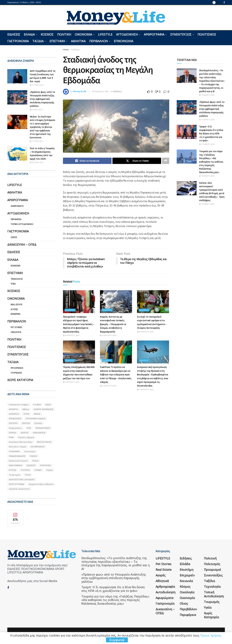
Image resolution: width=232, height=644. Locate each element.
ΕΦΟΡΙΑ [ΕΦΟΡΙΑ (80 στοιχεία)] (26, 423)
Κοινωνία (16, 266)
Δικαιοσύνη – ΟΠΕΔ (22, 245)
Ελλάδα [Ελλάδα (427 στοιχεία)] (38, 423)
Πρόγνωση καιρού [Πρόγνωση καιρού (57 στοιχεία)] (18, 461)
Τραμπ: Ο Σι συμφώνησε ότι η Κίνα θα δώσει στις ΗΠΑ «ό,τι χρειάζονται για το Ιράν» (211, 133)
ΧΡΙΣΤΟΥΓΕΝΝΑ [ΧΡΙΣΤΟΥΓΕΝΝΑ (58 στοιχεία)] (17, 484)
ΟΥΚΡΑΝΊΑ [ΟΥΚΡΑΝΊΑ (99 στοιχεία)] (14, 451)
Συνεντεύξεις (181, 34)
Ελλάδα (29, 34)
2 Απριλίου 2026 (145, 389)
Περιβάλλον (98, 41)
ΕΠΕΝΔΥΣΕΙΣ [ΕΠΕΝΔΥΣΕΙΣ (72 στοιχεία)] (15, 419)
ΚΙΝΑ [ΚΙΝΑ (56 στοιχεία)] (11, 437)
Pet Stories (16, 327)
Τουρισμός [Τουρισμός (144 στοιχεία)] (15, 475)
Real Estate (16, 305)
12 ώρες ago (37, 85)
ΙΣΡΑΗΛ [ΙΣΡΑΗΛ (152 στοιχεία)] (13, 433)
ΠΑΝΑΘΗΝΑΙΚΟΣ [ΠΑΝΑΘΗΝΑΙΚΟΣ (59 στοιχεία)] (17, 456)
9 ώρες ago (36, 110)
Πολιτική (64, 34)
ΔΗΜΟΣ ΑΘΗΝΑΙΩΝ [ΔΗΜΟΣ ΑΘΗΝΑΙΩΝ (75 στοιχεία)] (43, 409)
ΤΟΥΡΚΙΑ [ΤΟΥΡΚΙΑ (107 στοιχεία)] (25, 470)
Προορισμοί (17, 368)
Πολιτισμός (207, 34)
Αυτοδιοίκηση (127, 34)
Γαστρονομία (18, 41)
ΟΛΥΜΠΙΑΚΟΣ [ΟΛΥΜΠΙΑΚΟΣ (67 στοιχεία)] (38, 447)
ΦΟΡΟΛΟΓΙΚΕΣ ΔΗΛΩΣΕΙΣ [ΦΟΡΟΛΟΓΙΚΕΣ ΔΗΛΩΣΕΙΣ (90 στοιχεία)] (22, 479)
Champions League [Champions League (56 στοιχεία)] (19, 405)
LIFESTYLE (105, 34)
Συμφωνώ (117, 640)
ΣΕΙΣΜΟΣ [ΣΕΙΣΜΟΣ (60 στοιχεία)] (31, 465)
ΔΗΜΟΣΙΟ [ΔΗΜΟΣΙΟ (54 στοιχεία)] (14, 414)
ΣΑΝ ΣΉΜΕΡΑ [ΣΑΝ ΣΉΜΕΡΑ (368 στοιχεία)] (16, 465)
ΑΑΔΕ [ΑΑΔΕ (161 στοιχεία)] (48, 405)
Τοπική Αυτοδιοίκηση (22, 224)
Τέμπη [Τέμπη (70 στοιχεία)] (49, 470)
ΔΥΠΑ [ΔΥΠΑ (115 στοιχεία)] (26, 414)
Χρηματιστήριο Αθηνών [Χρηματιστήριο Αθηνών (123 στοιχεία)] (41, 484)
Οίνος (14, 237)
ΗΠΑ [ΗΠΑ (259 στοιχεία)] (29, 428)
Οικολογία (16, 332)
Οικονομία (83, 34)
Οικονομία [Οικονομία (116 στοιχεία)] (30, 451)
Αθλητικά (78, 41)
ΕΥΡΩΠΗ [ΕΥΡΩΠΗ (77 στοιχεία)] (13, 423)
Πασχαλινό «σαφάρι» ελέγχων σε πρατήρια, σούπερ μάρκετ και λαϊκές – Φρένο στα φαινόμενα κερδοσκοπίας (79, 324)
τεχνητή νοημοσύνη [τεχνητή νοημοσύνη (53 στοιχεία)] (19, 489)
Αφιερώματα (17, 206)
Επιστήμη (57, 41)
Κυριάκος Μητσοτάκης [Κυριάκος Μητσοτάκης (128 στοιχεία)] (21, 442)
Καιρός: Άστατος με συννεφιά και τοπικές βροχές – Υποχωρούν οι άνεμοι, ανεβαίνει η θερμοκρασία (113, 324)
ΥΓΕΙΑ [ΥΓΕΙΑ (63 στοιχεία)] (28, 475)
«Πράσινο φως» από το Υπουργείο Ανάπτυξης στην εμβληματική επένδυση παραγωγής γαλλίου (42, 99)
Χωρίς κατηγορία (20, 380)
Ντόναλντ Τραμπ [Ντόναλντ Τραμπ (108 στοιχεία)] (18, 447)
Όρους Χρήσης (211, 635)
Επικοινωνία (123, 41)
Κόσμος (47, 34)
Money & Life (80, 91)
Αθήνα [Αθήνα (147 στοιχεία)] (26, 409)
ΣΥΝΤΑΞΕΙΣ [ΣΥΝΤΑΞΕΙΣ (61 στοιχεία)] (46, 465)
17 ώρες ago (37, 141)
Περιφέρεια (16, 219)
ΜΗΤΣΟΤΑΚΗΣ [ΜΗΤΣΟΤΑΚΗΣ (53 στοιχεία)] (44, 442)
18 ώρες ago (37, 162)
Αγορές (14, 309)
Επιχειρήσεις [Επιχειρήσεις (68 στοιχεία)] (16, 428)
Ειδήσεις (14, 34)
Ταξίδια (38, 41)
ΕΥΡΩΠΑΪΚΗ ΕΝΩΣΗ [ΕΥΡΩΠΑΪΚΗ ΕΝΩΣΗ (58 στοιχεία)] (36, 419)
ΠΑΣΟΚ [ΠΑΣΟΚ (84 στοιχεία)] (34, 456)
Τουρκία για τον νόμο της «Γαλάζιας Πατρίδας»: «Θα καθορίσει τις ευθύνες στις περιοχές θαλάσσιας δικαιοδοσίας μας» (211, 162)
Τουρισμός (16, 373)
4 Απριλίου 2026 (71, 335)
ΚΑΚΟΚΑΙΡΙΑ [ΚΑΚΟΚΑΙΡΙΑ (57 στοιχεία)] (39, 433)
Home (66, 50)
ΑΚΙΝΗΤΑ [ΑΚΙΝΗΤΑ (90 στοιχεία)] (13, 409)
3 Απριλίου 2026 (71, 382)
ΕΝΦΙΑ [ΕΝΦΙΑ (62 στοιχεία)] (37, 414)
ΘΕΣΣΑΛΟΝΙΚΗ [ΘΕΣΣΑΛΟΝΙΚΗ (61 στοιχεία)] (43, 428)
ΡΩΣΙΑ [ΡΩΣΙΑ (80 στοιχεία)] (35, 461)
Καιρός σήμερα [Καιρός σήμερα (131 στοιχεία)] (26, 437)
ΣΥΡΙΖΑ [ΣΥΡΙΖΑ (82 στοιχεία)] (13, 470)
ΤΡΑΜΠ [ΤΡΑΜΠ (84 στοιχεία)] (38, 470)
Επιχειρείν (15, 314)
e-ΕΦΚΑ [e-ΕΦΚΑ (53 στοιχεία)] (37, 405)
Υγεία (13, 284)
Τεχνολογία (17, 279)
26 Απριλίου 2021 (101, 91)
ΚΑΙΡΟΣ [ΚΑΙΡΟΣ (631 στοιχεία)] (25, 433)
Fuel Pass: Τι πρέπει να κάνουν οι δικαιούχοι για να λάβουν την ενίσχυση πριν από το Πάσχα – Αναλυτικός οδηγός (116, 375)
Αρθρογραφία (154, 34)
